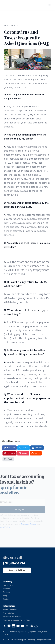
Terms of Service (26, 524)
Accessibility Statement (12, 617)
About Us (7, 589)
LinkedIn (37, 448)
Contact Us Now (17, 570)
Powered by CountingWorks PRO (16, 620)
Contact (6, 599)
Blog (5, 596)
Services (6, 592)
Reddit (36, 453)
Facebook (9, 448)
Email (8, 459)
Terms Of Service (10, 610)
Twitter (23, 448)
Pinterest (9, 453)
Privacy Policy (8, 613)
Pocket (23, 453)
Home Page (8, 585)
